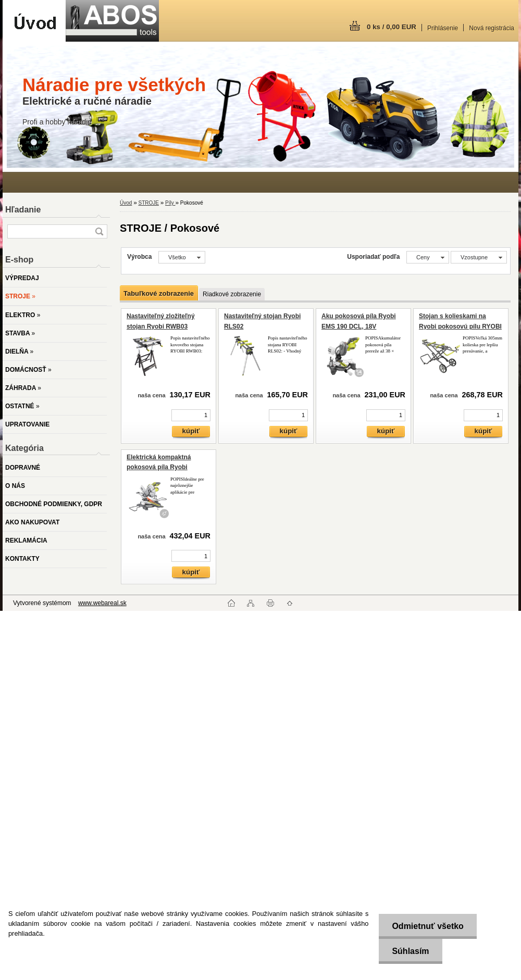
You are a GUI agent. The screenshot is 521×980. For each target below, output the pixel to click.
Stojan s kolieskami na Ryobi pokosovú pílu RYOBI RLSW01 (460, 326)
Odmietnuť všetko (427, 926)
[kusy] (191, 415)
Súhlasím (410, 951)
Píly (170, 203)
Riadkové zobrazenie (232, 294)
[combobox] (428, 257)
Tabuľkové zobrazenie (159, 293)
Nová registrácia (492, 28)
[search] (99, 231)
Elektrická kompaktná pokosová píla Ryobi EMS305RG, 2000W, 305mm (167, 467)
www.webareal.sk (102, 603)
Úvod (126, 203)
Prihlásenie (443, 28)
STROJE (148, 203)
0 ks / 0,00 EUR (392, 27)
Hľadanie (23, 210)
